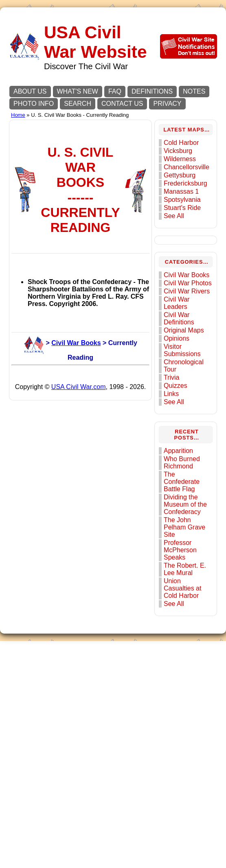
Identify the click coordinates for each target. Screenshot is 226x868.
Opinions (180, 408)
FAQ (115, 91)
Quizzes (179, 455)
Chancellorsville (190, 173)
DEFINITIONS (152, 91)
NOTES (194, 91)
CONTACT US (122, 104)
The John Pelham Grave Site (188, 597)
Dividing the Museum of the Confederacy (189, 574)
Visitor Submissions (185, 420)
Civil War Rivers (180, 357)
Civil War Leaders (180, 373)
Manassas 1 (184, 198)
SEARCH (78, 104)
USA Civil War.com (80, 837)
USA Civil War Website (96, 42)
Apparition (182, 520)
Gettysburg (183, 181)
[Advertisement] (76, 198)
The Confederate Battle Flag (185, 551)
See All (177, 222)
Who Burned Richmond (185, 532)
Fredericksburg (189, 189)
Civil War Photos (180, 342)
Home (18, 115)
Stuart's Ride (185, 214)
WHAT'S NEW (78, 91)
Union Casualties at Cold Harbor (186, 658)
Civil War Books (64, 648)
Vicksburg (181, 157)
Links (174, 463)
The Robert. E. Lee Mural (188, 639)
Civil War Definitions (182, 388)
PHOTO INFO (34, 104)
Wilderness (183, 165)
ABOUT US (30, 91)
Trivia (175, 447)
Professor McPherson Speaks (183, 620)
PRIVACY (167, 104)
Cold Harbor (184, 149)
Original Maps (187, 400)
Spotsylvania (185, 206)
